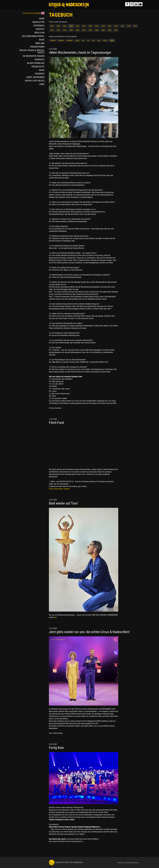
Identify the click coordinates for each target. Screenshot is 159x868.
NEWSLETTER (38, 22)
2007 (84, 30)
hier (55, 617)
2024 (65, 26)
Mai (88, 40)
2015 (122, 26)
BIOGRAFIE (40, 60)
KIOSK (42, 40)
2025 (58, 26)
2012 (52, 30)
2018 (103, 26)
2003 (110, 30)
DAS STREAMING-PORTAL (33, 36)
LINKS (42, 84)
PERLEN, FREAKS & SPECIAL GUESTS (32, 51)
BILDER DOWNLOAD (36, 63)
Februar (105, 40)
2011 (58, 30)
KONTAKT (40, 29)
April (93, 40)
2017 (110, 26)
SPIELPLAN (39, 33)
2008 (78, 30)
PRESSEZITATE (38, 67)
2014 (129, 26)
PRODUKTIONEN (37, 47)
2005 (97, 30)
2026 (52, 26)
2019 (97, 26)
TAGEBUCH (40, 74)
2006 (90, 30)
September (70, 40)
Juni (83, 40)
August (77, 40)
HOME (42, 19)
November (61, 40)
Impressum (121, 863)
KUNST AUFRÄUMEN (35, 77)
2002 (116, 30)
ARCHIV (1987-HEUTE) (35, 81)
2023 (71, 26)
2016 (116, 26)
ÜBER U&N (40, 43)
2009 (71, 30)
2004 (103, 30)
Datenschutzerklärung (132, 863)
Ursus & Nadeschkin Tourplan (59, 489)
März (99, 40)
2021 (84, 26)
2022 (78, 26)
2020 (90, 26)
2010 (65, 30)
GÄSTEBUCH (39, 26)
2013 (135, 26)
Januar (112, 40)
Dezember (53, 40)
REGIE (42, 70)
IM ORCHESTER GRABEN (34, 56)
